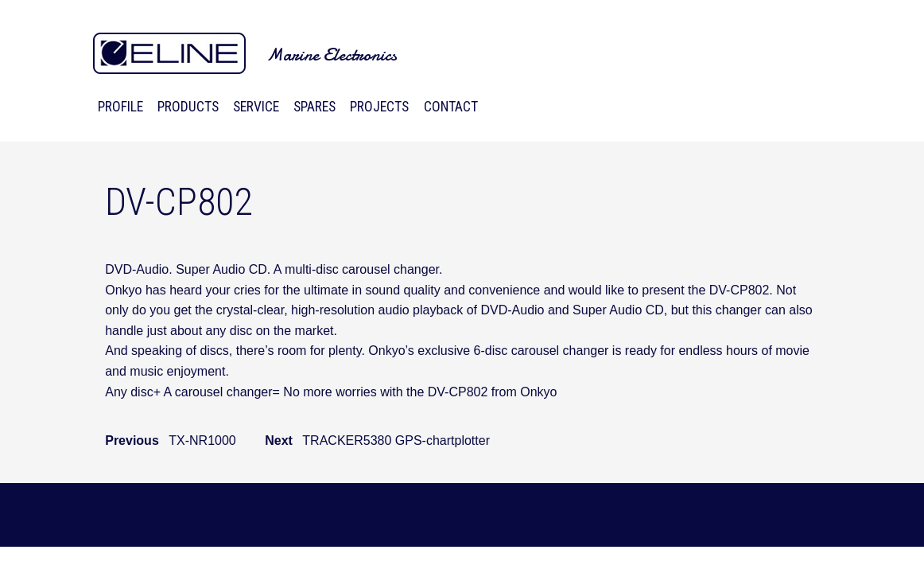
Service (256, 107)
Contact (451, 107)
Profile (120, 107)
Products (188, 107)
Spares (314, 107)
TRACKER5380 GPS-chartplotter (396, 440)
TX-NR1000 (202, 440)
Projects (379, 107)
